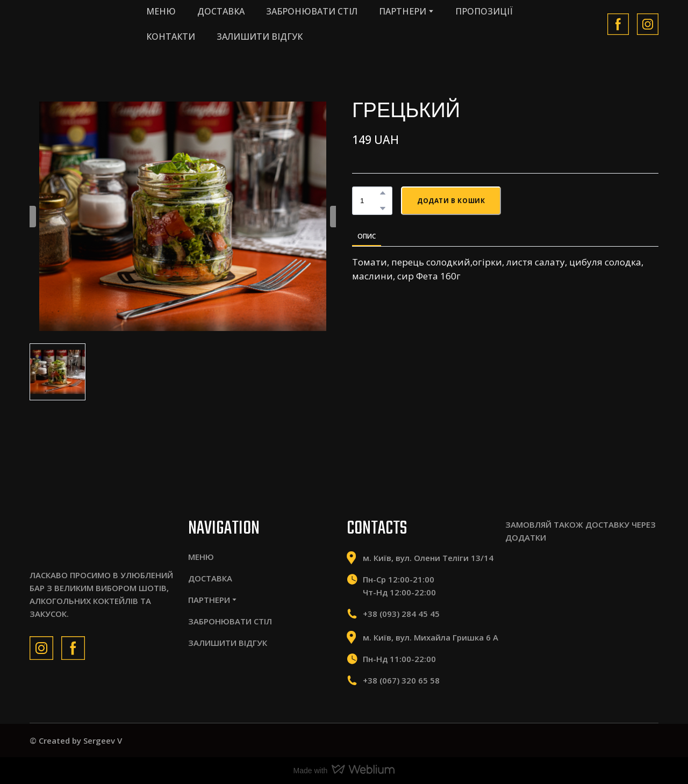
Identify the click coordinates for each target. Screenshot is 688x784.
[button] (618, 24)
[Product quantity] (370, 201)
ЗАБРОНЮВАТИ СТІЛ (312, 11)
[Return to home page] (77, 24)
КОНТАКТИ (171, 37)
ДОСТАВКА (221, 11)
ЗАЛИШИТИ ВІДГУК (260, 37)
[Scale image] (540, 578)
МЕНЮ (161, 11)
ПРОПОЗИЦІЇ (484, 11)
